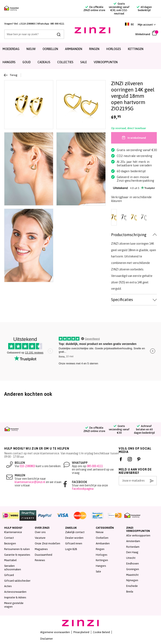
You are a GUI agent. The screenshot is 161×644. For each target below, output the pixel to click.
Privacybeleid (81, 632)
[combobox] (34, 34)
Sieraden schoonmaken (13, 568)
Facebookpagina (83, 489)
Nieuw (31, 49)
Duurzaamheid (43, 555)
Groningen (133, 569)
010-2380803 (27, 466)
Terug (11, 75)
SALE (84, 62)
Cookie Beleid (101, 632)
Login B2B (71, 549)
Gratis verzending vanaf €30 (119, 429)
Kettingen (136, 49)
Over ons (40, 532)
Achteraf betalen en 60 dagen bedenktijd (144, 429)
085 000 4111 (57, 24)
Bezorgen (10, 543)
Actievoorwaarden (15, 592)
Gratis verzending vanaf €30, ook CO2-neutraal (119, 9)
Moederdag (11, 49)
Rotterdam (133, 547)
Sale (98, 571)
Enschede (132, 586)
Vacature (40, 538)
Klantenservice (13, 532)
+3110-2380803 (27, 24)
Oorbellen (50, 49)
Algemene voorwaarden (55, 632)
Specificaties (122, 300)
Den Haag (132, 552)
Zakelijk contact (75, 532)
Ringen (94, 49)
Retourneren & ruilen (17, 549)
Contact (9, 538)
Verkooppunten (106, 62)
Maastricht (132, 575)
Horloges (114, 49)
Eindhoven (132, 564)
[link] (147, 25)
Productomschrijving (129, 235)
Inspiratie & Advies (15, 597)
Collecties (65, 62)
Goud (27, 62)
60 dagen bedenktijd (144, 9)
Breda (130, 592)
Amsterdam (133, 541)
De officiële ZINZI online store (94, 9)
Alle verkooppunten (138, 535)
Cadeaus (44, 62)
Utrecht (131, 558)
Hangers (9, 62)
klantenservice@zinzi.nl (30, 482)
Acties (8, 586)
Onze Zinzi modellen (47, 543)
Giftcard (9, 575)
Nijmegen (132, 580)
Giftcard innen (74, 543)
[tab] (134, 235)
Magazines (41, 549)
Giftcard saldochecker (17, 581)
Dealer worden (74, 538)
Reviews (40, 560)
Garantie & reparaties (17, 555)
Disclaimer (47, 639)
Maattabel (10, 560)
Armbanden (74, 49)
